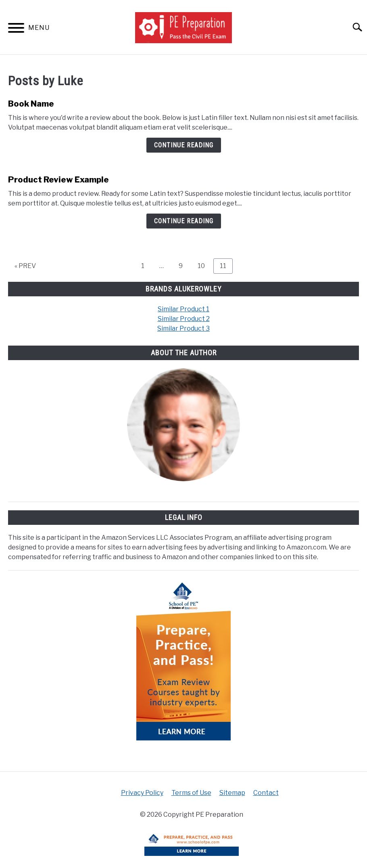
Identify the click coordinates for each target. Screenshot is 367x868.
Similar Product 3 (183, 328)
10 (204, 266)
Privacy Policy (142, 793)
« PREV (25, 266)
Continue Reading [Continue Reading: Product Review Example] (184, 221)
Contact (266, 793)
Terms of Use (191, 793)
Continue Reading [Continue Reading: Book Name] (184, 145)
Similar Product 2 (184, 319)
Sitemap (232, 793)
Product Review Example (58, 180)
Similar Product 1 (183, 309)
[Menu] (16, 29)
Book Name (31, 104)
